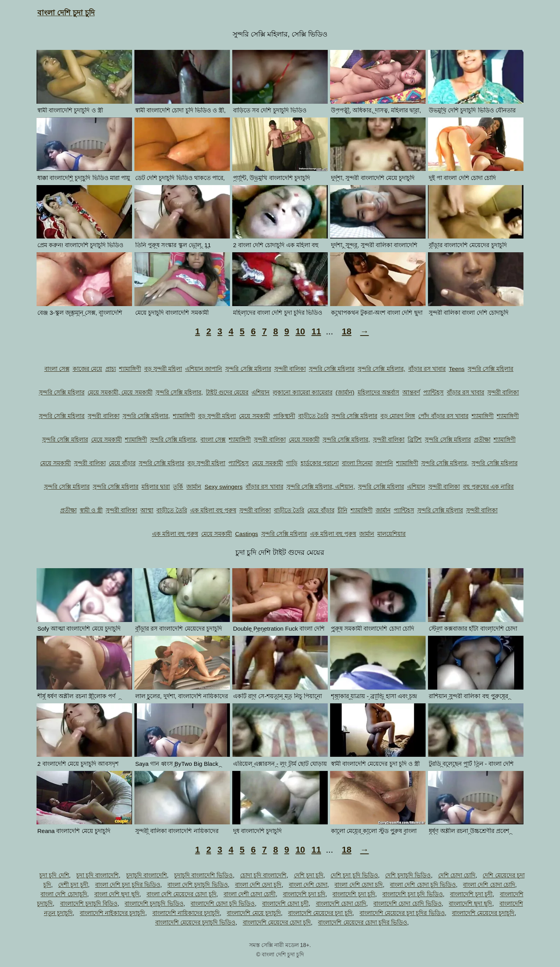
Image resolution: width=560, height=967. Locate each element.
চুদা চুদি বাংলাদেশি (97, 875)
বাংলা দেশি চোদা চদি (359, 885)
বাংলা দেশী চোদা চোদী (250, 894)
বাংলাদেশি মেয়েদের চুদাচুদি (483, 913)
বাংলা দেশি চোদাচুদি (64, 894)
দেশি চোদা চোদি (457, 875)
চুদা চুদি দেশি (54, 875)
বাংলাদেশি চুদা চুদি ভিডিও (413, 894)
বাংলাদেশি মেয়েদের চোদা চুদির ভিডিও (363, 922)
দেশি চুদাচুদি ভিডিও (408, 875)
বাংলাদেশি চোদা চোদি (341, 904)
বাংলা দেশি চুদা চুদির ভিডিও (128, 885)
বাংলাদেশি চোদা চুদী (285, 904)
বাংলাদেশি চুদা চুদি (354, 894)
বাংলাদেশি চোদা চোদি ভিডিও (408, 904)
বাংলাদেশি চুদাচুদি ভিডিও (154, 904)
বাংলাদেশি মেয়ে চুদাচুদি (254, 913)
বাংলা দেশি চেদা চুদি (258, 885)
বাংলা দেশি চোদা (308, 885)
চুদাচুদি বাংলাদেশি (147, 875)
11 (316, 331)
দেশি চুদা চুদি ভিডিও (354, 875)
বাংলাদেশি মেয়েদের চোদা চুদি (277, 922)
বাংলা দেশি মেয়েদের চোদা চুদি (182, 894)
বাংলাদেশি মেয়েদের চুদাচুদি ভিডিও (196, 922)
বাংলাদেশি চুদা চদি (304, 894)
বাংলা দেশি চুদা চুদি (66, 13)
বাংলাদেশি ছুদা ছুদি (470, 904)
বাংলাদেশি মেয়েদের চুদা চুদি (320, 913)
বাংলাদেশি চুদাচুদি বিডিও (89, 904)
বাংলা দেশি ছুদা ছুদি (117, 894)
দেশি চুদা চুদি (309, 875)
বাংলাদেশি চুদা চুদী (471, 894)
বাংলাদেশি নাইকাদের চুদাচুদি (112, 913)
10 (300, 331)
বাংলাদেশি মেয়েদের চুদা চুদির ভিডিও (402, 913)
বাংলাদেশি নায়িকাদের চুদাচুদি (186, 913)
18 (347, 331)
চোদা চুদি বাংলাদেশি (263, 875)
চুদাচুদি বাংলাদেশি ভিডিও (203, 875)
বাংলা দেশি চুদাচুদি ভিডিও (198, 885)
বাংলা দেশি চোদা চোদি (489, 885)
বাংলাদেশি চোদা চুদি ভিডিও (223, 904)
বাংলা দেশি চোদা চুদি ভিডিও (423, 885)
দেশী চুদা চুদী (73, 885)
